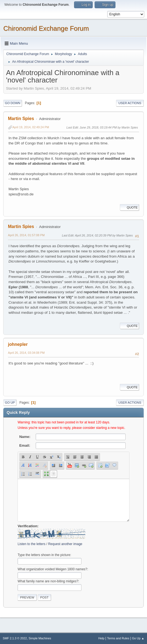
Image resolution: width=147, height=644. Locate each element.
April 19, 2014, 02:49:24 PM (31, 127)
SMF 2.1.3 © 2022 (15, 638)
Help (101, 638)
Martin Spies (21, 119)
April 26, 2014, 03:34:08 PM (26, 353)
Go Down (13, 103)
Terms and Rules (118, 638)
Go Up (10, 403)
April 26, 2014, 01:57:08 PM (26, 235)
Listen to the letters (31, 544)
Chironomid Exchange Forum (46, 28)
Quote (129, 207)
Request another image (65, 544)
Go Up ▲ (138, 638)
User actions (130, 103)
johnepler (18, 344)
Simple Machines (40, 638)
